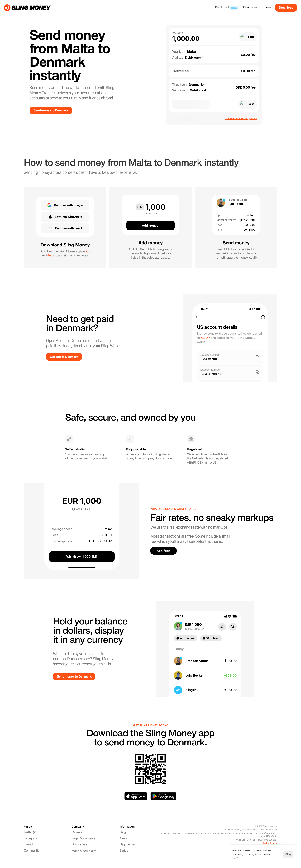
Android (52, 256)
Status (124, 851)
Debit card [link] (222, 7)
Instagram (31, 839)
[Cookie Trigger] (270, 843)
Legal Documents (83, 839)
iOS (88, 252)
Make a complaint (84, 851)
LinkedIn (29, 845)
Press (123, 839)
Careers (77, 833)
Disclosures (79, 845)
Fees (268, 7)
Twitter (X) (30, 833)
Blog (123, 833)
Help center (127, 845)
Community (32, 851)
